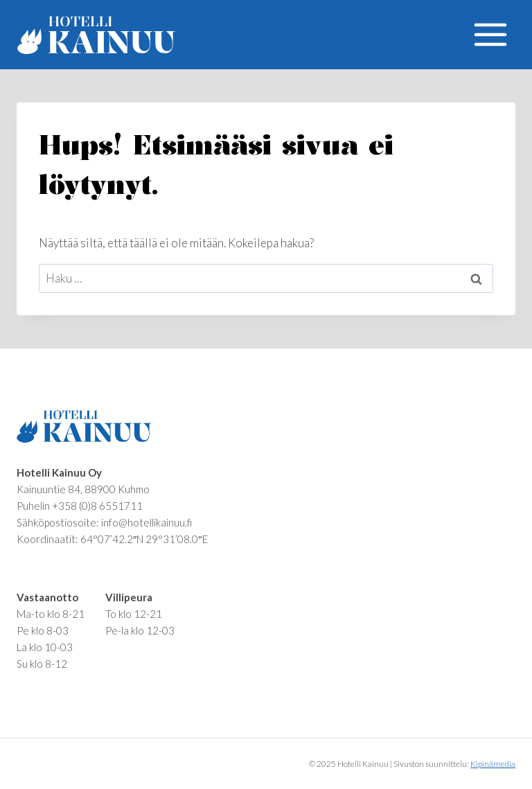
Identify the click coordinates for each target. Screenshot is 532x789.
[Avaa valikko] (490, 34)
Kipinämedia (493, 764)
